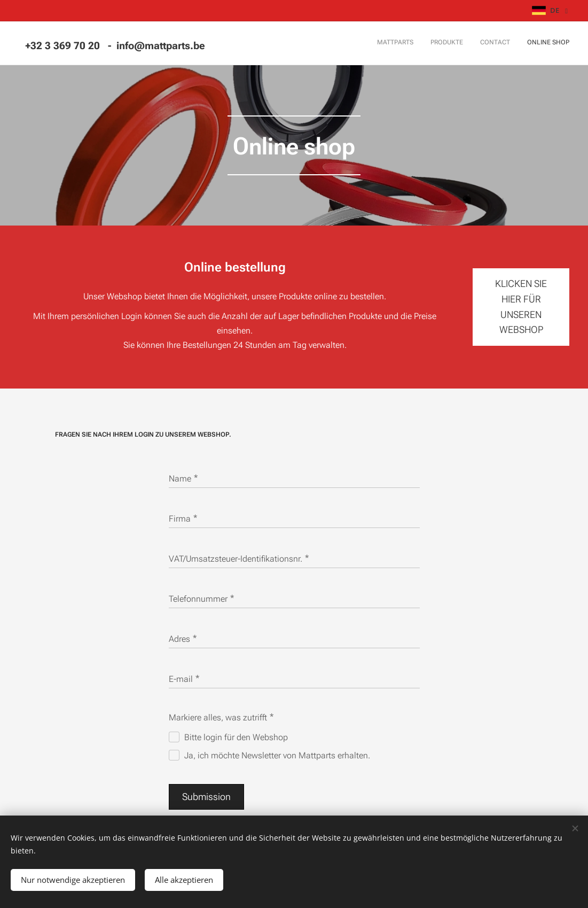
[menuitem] (521, 43)
